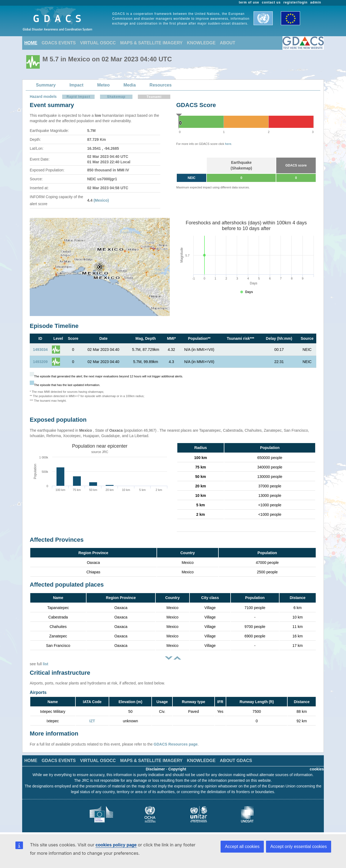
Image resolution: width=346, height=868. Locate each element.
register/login (295, 2)
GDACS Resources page (176, 744)
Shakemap (116, 97)
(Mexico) (101, 200)
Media (130, 85)
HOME (31, 43)
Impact (76, 85)
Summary (46, 85)
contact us (271, 2)
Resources (161, 85)
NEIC (192, 178)
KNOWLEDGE (201, 43)
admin (316, 2)
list (45, 664)
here (228, 144)
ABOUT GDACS (236, 761)
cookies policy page (116, 845)
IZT (92, 721)
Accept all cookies (242, 847)
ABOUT (227, 43)
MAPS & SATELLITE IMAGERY (151, 43)
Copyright (177, 769)
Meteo (104, 85)
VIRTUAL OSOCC (98, 43)
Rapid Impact (78, 97)
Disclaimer (155, 769)
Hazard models (43, 97)
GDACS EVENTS (59, 43)
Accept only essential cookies (299, 847)
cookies (317, 769)
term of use (249, 2)
